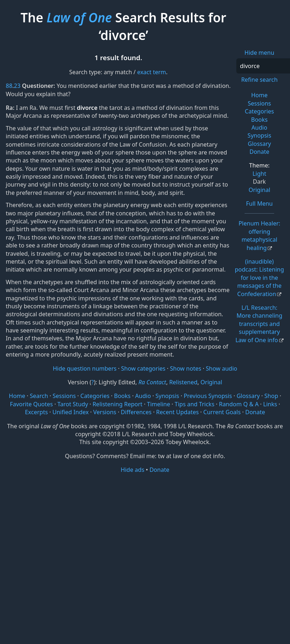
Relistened (183, 382)
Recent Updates (177, 412)
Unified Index (70, 412)
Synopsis (259, 135)
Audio (259, 128)
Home (259, 95)
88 (9, 86)
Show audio (221, 368)
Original (259, 190)
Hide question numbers (84, 368)
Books (259, 120)
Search (39, 396)
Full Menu (259, 204)
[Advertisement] (145, 530)
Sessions (260, 103)
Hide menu (260, 53)
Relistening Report (117, 404)
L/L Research (259, 324)
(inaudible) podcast (260, 278)
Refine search (259, 80)
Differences (136, 412)
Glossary (260, 144)
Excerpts (36, 412)
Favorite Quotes (31, 404)
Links (270, 404)
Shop (271, 396)
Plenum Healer (259, 235)
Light (259, 174)
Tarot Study (73, 404)
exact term (152, 72)
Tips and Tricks (195, 404)
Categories (260, 111)
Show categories (143, 368)
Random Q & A (239, 404)
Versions (105, 412)
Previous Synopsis (208, 396)
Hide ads (133, 470)
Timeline (159, 404)
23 (17, 86)
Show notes (186, 368)
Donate (259, 152)
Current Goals (222, 412)
